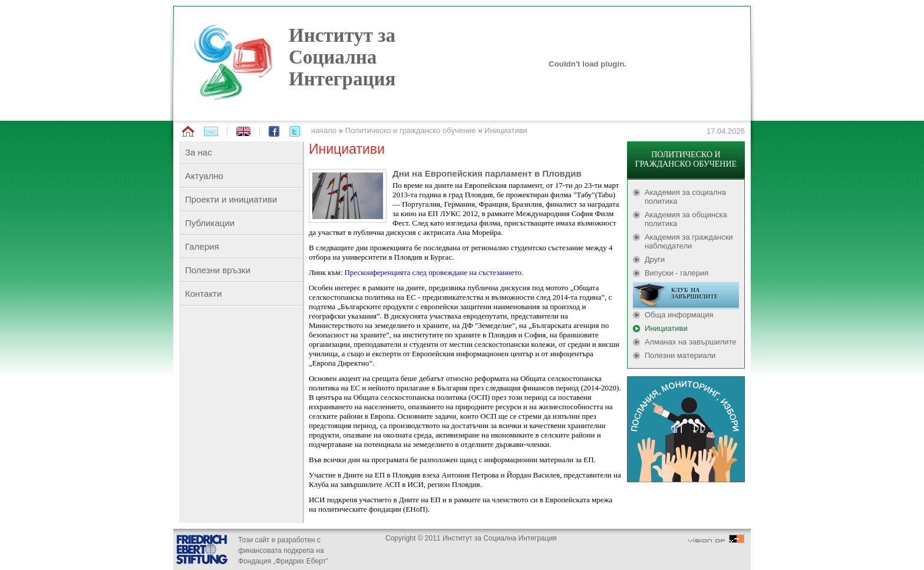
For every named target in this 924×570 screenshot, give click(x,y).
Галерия (202, 246)
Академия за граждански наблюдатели (689, 241)
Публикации (210, 223)
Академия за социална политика (685, 197)
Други (655, 259)
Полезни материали (680, 355)
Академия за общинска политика (686, 219)
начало (324, 130)
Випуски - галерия (676, 273)
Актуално (204, 176)
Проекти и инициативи (231, 199)
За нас (199, 152)
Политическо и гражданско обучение (411, 130)
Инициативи (506, 130)
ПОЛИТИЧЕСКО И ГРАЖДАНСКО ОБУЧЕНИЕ (686, 159)
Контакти (203, 294)
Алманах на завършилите (691, 342)
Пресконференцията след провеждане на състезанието (433, 272)
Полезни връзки (218, 270)
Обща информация (679, 315)
